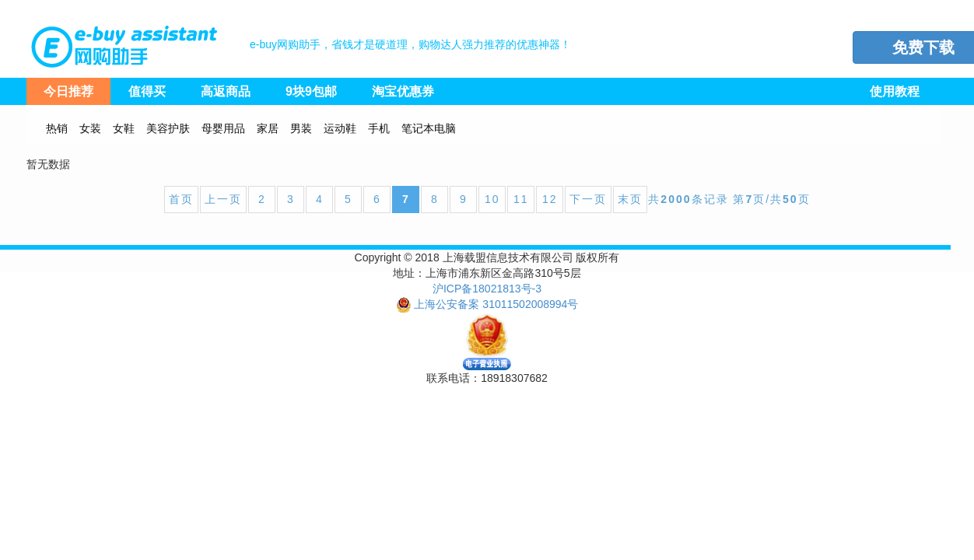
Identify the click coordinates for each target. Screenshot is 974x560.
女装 (90, 128)
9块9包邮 (311, 91)
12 (550, 199)
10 (492, 199)
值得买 (147, 91)
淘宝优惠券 (403, 91)
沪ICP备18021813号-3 (487, 289)
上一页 (223, 199)
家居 (268, 128)
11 (521, 199)
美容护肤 (168, 128)
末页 (630, 199)
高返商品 (226, 91)
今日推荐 (68, 91)
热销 (57, 128)
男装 (301, 128)
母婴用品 (223, 128)
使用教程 (895, 91)
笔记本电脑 (429, 128)
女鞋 (124, 128)
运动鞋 (340, 128)
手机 (379, 128)
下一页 (588, 199)
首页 (181, 199)
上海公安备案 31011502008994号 (496, 304)
